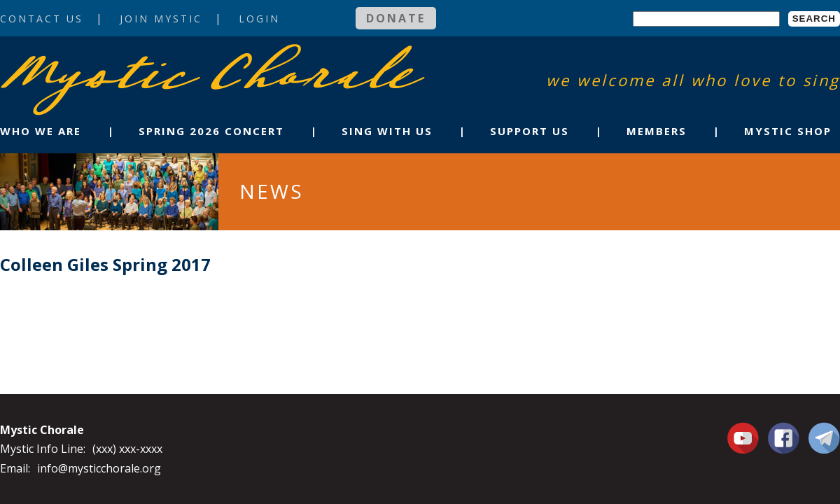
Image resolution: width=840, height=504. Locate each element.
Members (657, 131)
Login (259, 19)
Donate (396, 18)
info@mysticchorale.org (99, 468)
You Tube (745, 437)
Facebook (784, 430)
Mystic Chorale (80, 58)
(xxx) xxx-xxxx (127, 449)
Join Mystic (161, 19)
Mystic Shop (788, 131)
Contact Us (42, 19)
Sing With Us (387, 131)
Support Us (530, 131)
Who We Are (41, 131)
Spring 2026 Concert (211, 131)
